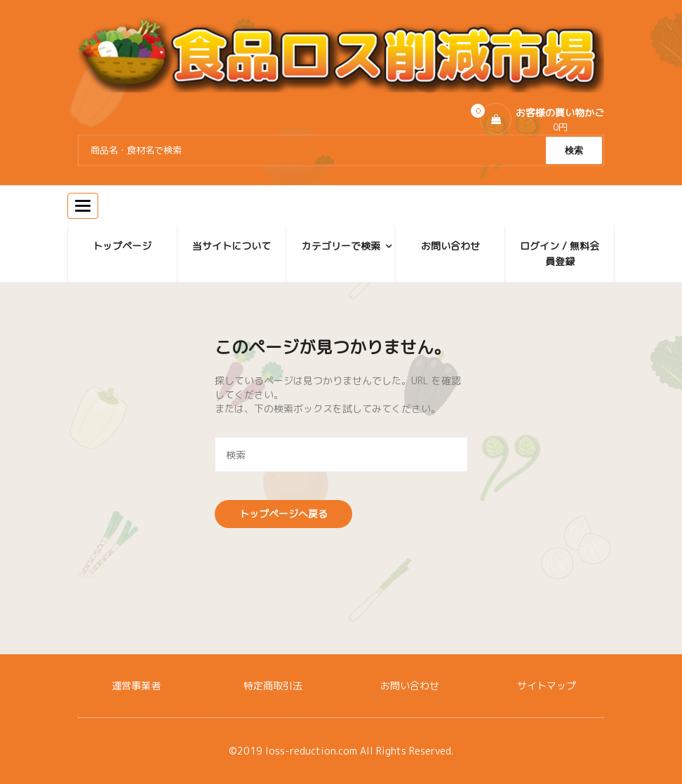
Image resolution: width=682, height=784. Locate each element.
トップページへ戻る (283, 514)
